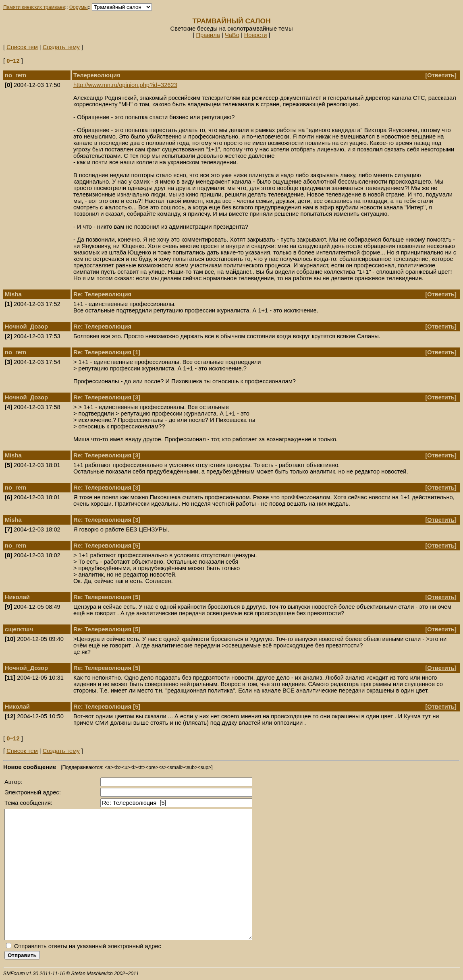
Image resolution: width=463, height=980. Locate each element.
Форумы (79, 7)
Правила (208, 35)
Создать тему (61, 47)
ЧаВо (232, 35)
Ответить (441, 75)
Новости (256, 35)
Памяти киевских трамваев (34, 7)
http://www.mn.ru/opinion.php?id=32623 (125, 85)
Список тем (22, 47)
